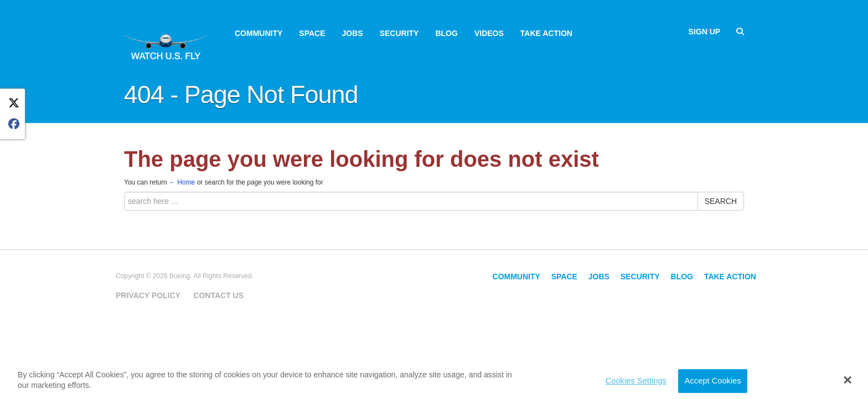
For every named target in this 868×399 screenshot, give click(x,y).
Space (312, 33)
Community (259, 33)
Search (721, 201)
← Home (182, 182)
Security (399, 33)
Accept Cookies (713, 381)
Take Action (546, 33)
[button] (848, 380)
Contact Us (218, 295)
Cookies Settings (636, 381)
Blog (446, 33)
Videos (489, 33)
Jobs (353, 33)
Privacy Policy (148, 295)
